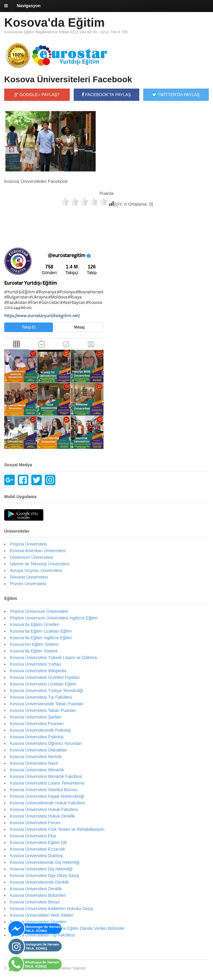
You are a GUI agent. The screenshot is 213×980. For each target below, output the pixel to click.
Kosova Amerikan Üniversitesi (38, 551)
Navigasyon (29, 6)
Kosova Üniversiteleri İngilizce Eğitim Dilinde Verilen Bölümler (67, 928)
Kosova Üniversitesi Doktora (36, 856)
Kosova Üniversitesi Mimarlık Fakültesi (46, 776)
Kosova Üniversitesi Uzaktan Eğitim (43, 684)
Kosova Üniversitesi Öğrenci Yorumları (46, 743)
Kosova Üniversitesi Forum (35, 823)
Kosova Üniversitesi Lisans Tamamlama (47, 783)
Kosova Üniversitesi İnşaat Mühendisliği (47, 796)
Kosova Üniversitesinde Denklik (39, 882)
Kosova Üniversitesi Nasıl (34, 763)
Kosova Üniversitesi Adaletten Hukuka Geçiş (51, 909)
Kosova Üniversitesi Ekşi (33, 836)
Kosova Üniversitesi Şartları (36, 717)
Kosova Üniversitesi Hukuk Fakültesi (44, 809)
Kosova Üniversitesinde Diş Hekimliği (45, 862)
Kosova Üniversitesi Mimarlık (37, 770)
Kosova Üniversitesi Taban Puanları (43, 710)
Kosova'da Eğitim (54, 23)
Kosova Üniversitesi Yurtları (36, 664)
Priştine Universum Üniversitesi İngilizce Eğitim (54, 618)
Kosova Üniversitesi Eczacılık (37, 849)
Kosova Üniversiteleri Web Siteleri (42, 915)
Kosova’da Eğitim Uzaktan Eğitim (41, 631)
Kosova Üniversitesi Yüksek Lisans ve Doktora (53, 658)
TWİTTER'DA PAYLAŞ (176, 95)
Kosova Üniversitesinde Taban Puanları (47, 704)
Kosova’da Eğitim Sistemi (34, 651)
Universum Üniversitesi (31, 557)
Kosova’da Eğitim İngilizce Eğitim (41, 638)
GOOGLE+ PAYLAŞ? (37, 95)
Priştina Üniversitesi (28, 544)
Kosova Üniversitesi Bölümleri (38, 895)
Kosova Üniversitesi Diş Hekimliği (41, 869)
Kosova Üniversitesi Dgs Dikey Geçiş (45, 876)
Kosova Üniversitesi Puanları (37, 724)
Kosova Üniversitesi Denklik (36, 889)
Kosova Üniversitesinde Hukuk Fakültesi (48, 803)
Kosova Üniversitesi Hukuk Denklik (42, 816)
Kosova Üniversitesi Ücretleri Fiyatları (45, 677)
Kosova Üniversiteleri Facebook (68, 79)
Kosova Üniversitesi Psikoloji (37, 737)
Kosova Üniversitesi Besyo (35, 902)
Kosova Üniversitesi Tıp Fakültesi (41, 697)
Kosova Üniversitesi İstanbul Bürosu (44, 790)
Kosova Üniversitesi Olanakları (39, 750)
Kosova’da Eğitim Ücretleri (35, 625)
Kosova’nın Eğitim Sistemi (34, 644)
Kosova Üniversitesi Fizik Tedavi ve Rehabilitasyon (57, 829)
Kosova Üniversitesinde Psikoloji (40, 730)
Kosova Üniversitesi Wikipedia (38, 671)
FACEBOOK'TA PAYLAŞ (106, 95)
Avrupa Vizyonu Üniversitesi (36, 570)
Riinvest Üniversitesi (29, 577)
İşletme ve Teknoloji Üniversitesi (40, 564)
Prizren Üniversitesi (28, 584)
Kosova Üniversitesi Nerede (36, 757)
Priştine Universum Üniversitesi (39, 611)
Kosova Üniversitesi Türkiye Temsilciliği (46, 691)
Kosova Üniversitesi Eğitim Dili (38, 842)
